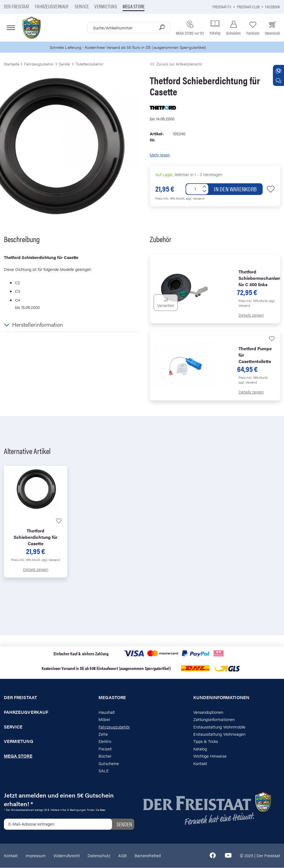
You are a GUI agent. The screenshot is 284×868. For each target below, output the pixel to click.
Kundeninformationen (221, 698)
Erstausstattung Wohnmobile (220, 727)
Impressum (36, 856)
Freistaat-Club (248, 7)
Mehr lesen (160, 155)
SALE (103, 771)
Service (82, 6)
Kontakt (200, 764)
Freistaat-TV (222, 7)
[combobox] (129, 28)
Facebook (273, 7)
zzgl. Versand (195, 199)
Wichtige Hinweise (210, 756)
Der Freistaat (17, 6)
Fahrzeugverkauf (52, 6)
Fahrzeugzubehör (114, 727)
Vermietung (106, 6)
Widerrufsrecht (67, 856)
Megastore (112, 698)
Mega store (134, 6)
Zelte (103, 734)
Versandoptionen (208, 712)
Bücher (105, 756)
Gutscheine (109, 764)
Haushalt (106, 712)
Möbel (104, 719)
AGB (122, 856)
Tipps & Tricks (206, 741)
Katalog (200, 749)
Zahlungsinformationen (214, 719)
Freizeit (105, 749)
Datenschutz (99, 856)
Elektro (105, 741)
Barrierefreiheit (148, 856)
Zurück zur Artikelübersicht (176, 64)
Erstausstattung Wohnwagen (220, 734)
